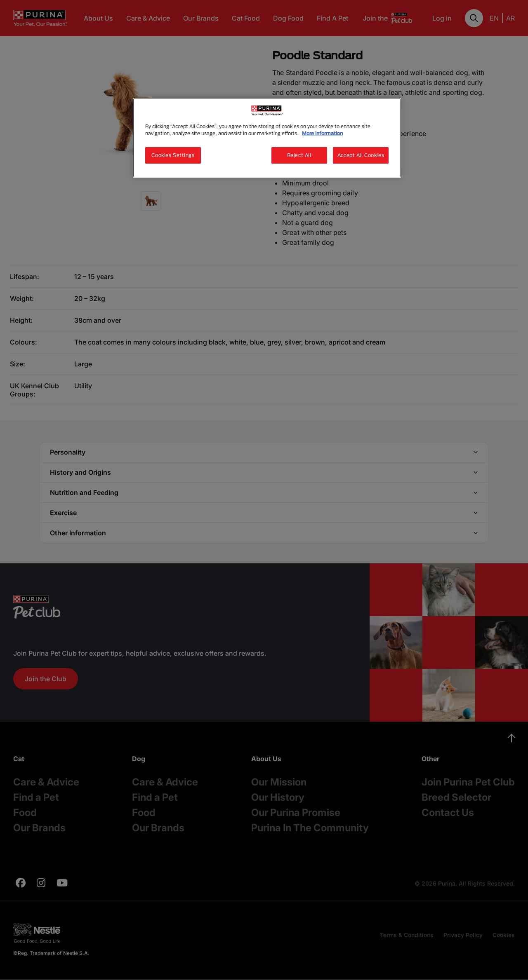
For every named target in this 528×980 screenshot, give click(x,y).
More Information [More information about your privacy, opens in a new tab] (322, 133)
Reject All (299, 155)
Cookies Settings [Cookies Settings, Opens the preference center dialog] (173, 155)
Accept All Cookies (361, 155)
